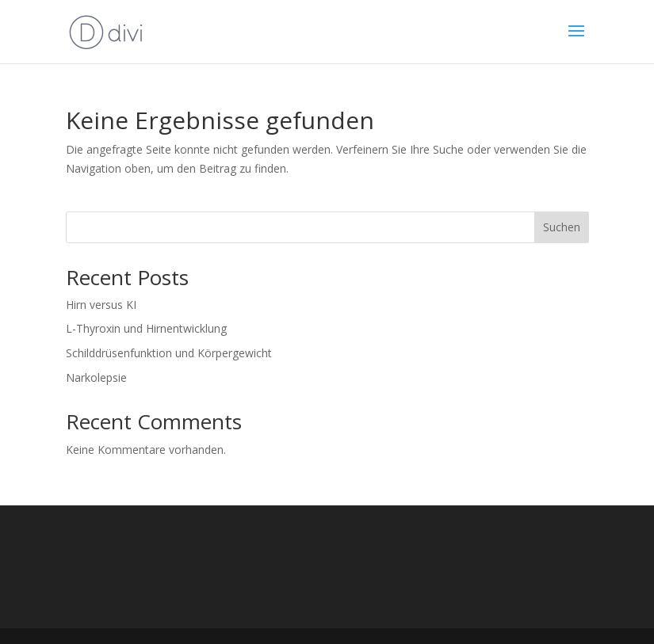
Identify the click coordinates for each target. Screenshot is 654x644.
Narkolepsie (96, 377)
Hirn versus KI (101, 305)
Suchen (562, 227)
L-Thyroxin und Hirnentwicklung (146, 328)
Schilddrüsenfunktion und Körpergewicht (169, 353)
